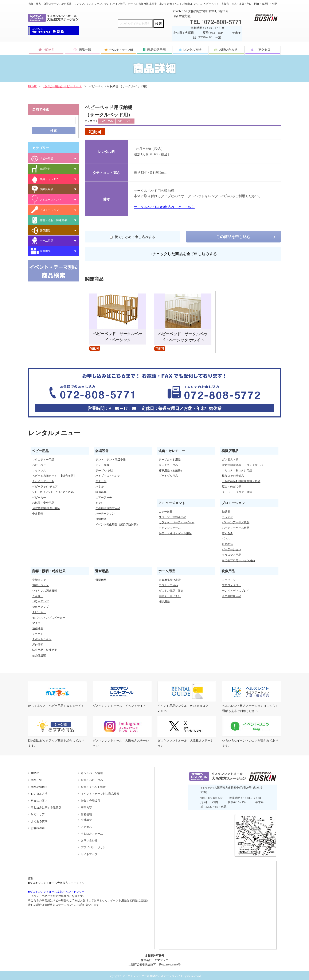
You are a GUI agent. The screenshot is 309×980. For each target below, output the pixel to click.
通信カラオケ (40, 585)
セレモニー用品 (168, 465)
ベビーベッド (125, 121)
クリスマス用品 (232, 555)
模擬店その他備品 (233, 476)
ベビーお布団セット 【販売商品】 (54, 476)
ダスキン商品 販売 (171, 591)
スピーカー (39, 612)
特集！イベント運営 (93, 787)
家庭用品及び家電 (170, 580)
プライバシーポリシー (95, 847)
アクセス (86, 827)
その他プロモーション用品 (238, 560)
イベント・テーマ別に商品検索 (100, 794)
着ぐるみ (227, 533)
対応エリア (38, 814)
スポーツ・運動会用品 (172, 517)
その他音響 (39, 655)
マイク (36, 623)
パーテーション (105, 514)
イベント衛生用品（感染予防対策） (117, 524)
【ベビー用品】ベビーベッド (62, 86)
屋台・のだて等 (232, 487)
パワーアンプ (40, 601)
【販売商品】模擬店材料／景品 (241, 481)
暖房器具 (101, 492)
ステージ (101, 481)
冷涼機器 (101, 519)
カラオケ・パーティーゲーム (177, 522)
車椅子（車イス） (170, 596)
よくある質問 (39, 821)
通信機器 (38, 628)
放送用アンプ (40, 607)
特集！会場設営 (91, 801)
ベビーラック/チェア (45, 487)
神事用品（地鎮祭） (171, 470)
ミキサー (38, 596)
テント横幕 (102, 465)
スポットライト (42, 639)
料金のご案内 (39, 801)
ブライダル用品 (168, 476)
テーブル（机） (105, 470)
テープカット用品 (170, 460)
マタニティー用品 (43, 460)
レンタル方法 (39, 794)
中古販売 (38, 514)
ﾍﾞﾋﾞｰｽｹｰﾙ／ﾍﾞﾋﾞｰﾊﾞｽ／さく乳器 (53, 492)
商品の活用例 (39, 787)
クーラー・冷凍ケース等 (237, 492)
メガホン (38, 634)
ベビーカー (39, 497)
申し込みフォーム (92, 834)
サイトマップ (89, 854)
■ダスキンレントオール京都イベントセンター (56, 892)
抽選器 (226, 512)
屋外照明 (38, 645)
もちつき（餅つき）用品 (237, 470)
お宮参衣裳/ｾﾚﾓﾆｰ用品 (46, 508)
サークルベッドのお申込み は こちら (164, 207)
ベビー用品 (106, 121)
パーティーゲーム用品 (236, 528)
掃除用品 (164, 601)
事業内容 (86, 807)
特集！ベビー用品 (92, 780)
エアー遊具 (166, 512)
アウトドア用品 (168, 585)
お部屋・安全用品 (43, 503)
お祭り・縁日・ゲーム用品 (175, 533)
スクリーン (229, 580)
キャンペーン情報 (92, 773)
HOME (32, 86)
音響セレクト (40, 580)
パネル (100, 487)
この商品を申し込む (233, 237)
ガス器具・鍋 (230, 460)
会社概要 (86, 820)
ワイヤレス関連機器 (45, 591)
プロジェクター (232, 585)
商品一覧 (36, 780)
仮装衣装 (227, 544)
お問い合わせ (89, 840)
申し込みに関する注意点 (46, 807)
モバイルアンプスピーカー (49, 618)
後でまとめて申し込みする (132, 237)
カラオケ (227, 517)
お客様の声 (38, 828)
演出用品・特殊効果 (45, 650)
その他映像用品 (232, 596)
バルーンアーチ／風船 (236, 522)
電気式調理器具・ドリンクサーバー (244, 465)
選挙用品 (101, 580)
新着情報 (86, 814)
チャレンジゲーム (170, 528)
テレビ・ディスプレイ (236, 591)
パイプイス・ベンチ (108, 476)
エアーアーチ (104, 497)
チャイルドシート (43, 481)
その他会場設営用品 (108, 508)
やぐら (100, 503)
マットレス (39, 470)
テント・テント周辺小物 (111, 460)
